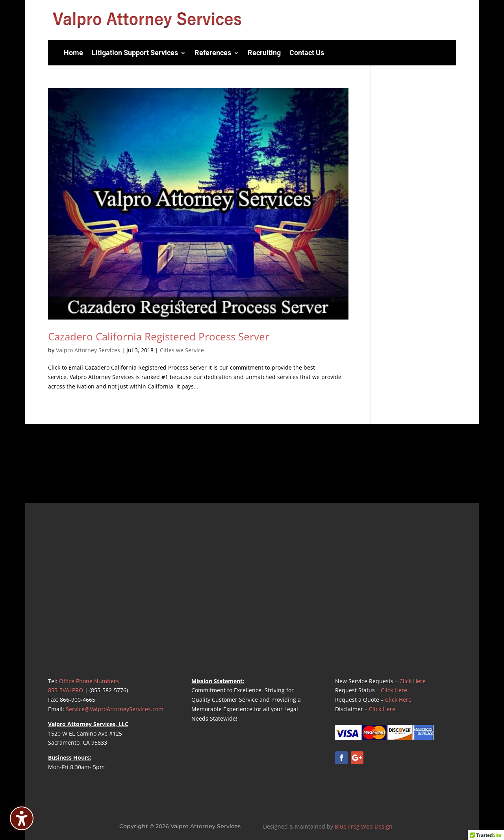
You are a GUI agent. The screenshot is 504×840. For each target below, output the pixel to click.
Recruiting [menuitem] (264, 53)
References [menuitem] (213, 53)
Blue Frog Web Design (364, 826)
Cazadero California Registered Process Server (159, 336)
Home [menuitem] (73, 53)
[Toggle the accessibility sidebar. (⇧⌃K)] (22, 818)
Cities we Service (182, 350)
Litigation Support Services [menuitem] (135, 53)
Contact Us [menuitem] (307, 53)
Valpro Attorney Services (88, 350)
